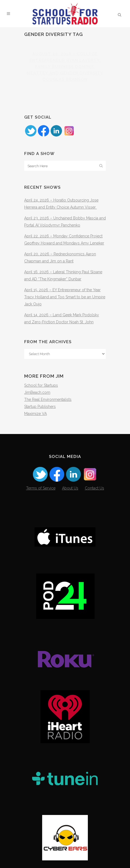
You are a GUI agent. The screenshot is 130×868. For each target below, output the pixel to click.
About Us (70, 488)
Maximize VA (35, 414)
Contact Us (95, 488)
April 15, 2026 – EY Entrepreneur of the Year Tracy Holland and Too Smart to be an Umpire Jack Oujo (65, 297)
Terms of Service (41, 488)
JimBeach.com (37, 392)
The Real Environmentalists (48, 399)
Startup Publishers (40, 407)
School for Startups (41, 385)
